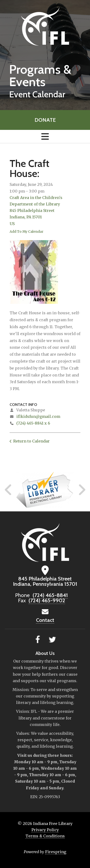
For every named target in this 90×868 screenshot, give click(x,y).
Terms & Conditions (45, 836)
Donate (45, 120)
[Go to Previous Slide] (8, 490)
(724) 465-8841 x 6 (33, 423)
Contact (45, 620)
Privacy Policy (45, 830)
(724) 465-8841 (50, 595)
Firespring (56, 852)
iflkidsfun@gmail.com (38, 416)
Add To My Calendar (27, 232)
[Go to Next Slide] (82, 490)
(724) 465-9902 (47, 600)
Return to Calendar (31, 441)
